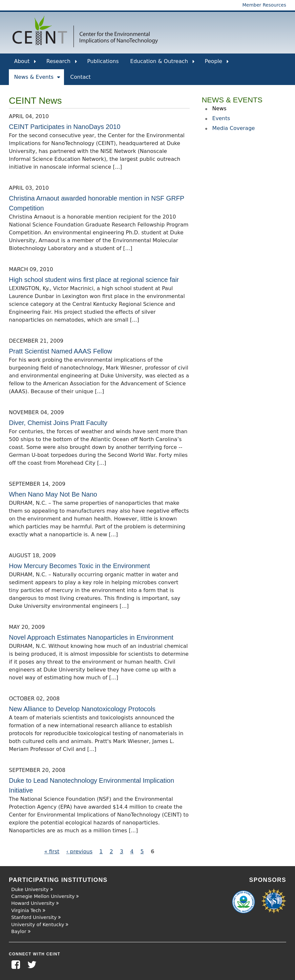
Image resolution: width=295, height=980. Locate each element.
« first (52, 852)
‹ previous (79, 852)
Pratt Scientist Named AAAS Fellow (61, 351)
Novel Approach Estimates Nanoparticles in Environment (91, 637)
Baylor (19, 931)
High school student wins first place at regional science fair (94, 280)
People (217, 64)
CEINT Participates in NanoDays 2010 (65, 127)
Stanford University (34, 917)
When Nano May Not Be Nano (53, 494)
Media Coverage (234, 128)
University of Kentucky (38, 925)
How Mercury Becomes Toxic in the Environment (79, 566)
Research (62, 64)
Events (221, 118)
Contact (80, 77)
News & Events (37, 79)
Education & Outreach (162, 64)
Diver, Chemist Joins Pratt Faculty (58, 423)
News (219, 108)
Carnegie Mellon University (43, 896)
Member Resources (264, 5)
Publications (103, 61)
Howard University (33, 903)
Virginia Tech (26, 910)
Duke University (30, 889)
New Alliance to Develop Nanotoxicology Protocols (82, 709)
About (25, 64)
